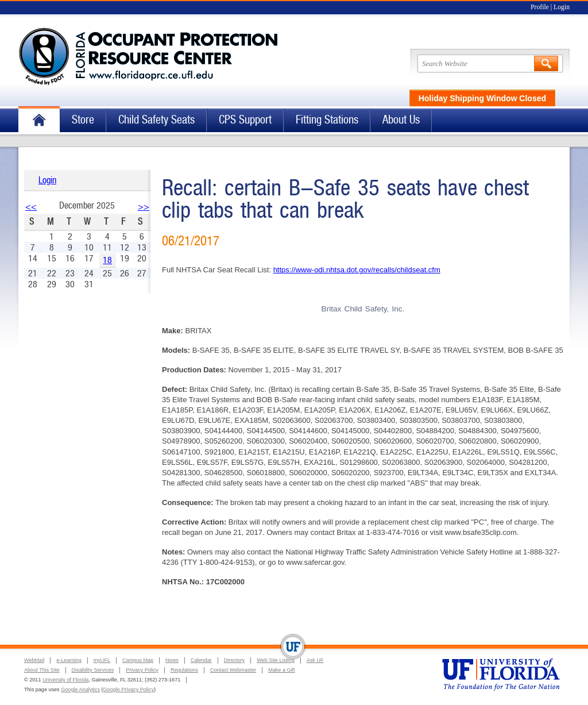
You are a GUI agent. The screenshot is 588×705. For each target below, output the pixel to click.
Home (39, 120)
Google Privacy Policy (129, 689)
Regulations (184, 670)
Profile (540, 7)
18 (107, 260)
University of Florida (65, 680)
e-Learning (69, 660)
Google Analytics (80, 689)
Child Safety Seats (156, 120)
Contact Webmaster (233, 670)
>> (144, 207)
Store (83, 120)
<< (31, 207)
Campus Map (138, 660)
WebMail (34, 660)
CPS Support (245, 120)
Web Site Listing (276, 660)
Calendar (201, 660)
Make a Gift (282, 670)
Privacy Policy (142, 670)
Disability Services (93, 670)
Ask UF (315, 660)
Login (562, 7)
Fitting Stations (327, 120)
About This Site (42, 670)
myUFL (102, 660)
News (172, 660)
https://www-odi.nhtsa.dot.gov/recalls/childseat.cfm (357, 270)
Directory (234, 660)
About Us (401, 120)
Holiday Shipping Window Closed (482, 98)
